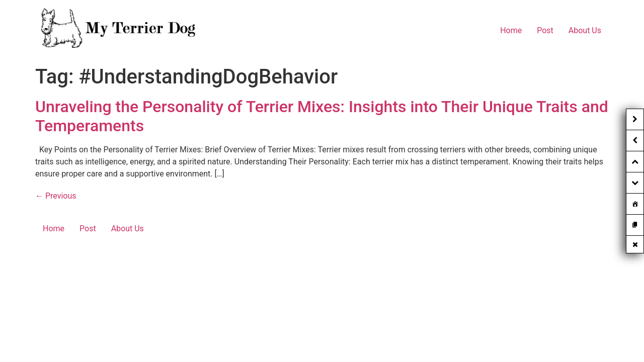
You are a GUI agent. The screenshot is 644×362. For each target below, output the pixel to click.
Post (545, 30)
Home (511, 30)
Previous (56, 196)
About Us (585, 30)
